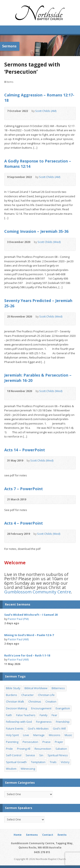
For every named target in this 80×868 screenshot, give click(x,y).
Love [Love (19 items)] (26, 735)
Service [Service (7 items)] (30, 755)
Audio (9, 116)
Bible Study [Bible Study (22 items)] (13, 688)
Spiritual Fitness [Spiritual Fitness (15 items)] (58, 755)
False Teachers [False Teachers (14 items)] (26, 715)
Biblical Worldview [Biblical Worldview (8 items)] (36, 688)
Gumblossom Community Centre (38, 592)
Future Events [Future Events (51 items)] (15, 728)
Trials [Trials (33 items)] (53, 762)
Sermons (32, 835)
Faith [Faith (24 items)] (9, 715)
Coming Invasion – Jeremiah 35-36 (36, 231)
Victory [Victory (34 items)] (65, 762)
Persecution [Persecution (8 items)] (30, 742)
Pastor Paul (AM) (18, 639)
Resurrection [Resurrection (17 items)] (43, 749)
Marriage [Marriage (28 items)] (39, 735)
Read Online (15, 116)
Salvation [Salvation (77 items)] (61, 749)
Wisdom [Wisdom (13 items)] (11, 769)
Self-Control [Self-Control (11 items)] (14, 755)
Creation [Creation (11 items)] (51, 701)
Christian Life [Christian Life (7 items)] (46, 695)
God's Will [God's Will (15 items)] (59, 728)
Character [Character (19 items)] (28, 695)
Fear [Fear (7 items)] (54, 715)
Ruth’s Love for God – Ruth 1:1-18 (27, 655)
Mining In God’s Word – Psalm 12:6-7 (29, 635)
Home (18, 835)
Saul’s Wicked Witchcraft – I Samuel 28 (31, 615)
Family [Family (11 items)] (44, 715)
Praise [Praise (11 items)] (47, 742)
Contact (48, 835)
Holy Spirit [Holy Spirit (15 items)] (12, 735)
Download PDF (22, 116)
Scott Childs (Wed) (49, 242)
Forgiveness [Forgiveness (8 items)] (44, 722)
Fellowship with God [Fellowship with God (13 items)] (19, 722)
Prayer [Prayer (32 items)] (59, 742)
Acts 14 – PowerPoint (25, 450)
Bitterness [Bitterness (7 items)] (58, 688)
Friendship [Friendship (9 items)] (63, 722)
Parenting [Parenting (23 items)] (12, 742)
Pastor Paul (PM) (18, 619)
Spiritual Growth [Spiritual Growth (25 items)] (16, 762)
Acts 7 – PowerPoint (24, 489)
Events (62, 835)
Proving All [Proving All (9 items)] (24, 749)
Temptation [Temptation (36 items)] (38, 762)
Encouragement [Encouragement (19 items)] (41, 708)
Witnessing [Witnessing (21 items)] (28, 769)
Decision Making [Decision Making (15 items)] (16, 708)
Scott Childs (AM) (46, 111)
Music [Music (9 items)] (68, 735)
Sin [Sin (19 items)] (41, 755)
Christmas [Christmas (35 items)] (35, 701)
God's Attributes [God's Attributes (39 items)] (38, 728)
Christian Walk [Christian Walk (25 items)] (15, 701)
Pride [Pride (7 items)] (9, 749)
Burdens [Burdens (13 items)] (12, 695)
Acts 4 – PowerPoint (24, 523)
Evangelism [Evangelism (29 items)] (63, 708)
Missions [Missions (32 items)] (55, 735)
